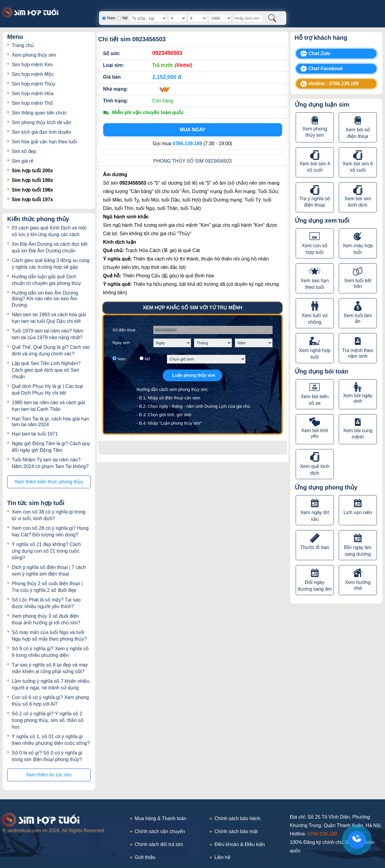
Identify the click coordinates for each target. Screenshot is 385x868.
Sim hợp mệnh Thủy (34, 84)
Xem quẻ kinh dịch (315, 470)
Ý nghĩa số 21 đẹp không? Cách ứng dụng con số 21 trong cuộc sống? (46, 551)
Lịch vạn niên (358, 512)
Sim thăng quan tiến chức (39, 113)
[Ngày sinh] (177, 18)
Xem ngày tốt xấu (314, 516)
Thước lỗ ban (315, 547)
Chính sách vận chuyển (160, 831)
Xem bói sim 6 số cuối (358, 167)
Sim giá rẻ (23, 161)
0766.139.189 (322, 834)
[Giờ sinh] (148, 18)
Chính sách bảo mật (236, 831)
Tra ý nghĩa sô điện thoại (315, 202)
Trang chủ (23, 45)
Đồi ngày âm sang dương (358, 551)
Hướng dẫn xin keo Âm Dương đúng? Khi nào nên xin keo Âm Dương (45, 299)
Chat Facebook (326, 69)
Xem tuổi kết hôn (358, 283)
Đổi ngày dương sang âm (315, 586)
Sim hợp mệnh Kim (32, 65)
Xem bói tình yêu (315, 433)
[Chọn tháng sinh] (213, 343)
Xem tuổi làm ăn (358, 318)
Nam (111, 18)
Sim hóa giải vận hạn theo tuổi (44, 142)
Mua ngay (192, 130)
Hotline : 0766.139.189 (334, 84)
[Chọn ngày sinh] (172, 343)
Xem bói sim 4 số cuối (314, 167)
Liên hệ (222, 857)
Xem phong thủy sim (34, 55)
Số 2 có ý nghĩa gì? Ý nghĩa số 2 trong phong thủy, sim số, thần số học (48, 720)
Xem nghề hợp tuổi (314, 354)
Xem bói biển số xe (315, 400)
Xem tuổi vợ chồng (315, 319)
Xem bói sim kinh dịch (358, 202)
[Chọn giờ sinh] (206, 359)
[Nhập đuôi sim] (248, 18)
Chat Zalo (320, 53)
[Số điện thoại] (213, 330)
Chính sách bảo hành (237, 818)
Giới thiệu (145, 857)
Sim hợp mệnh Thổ (32, 103)
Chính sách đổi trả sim (159, 844)
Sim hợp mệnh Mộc (33, 74)
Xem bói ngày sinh (358, 398)
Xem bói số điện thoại (358, 133)
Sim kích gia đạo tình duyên (42, 132)
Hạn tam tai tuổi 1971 (35, 434)
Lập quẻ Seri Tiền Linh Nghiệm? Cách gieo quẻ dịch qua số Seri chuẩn (46, 370)
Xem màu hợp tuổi (358, 249)
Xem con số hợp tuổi (315, 249)
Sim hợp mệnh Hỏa (33, 94)
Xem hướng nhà (358, 585)
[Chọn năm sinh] (254, 343)
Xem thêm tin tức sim (49, 775)
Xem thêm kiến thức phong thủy (49, 482)
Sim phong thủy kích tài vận (42, 122)
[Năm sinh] (220, 18)
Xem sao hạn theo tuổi (315, 284)
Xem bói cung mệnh (358, 434)
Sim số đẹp (24, 151)
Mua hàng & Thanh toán (160, 818)
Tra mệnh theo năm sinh (358, 353)
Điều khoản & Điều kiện (240, 844)
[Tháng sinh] (197, 18)
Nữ (125, 18)
